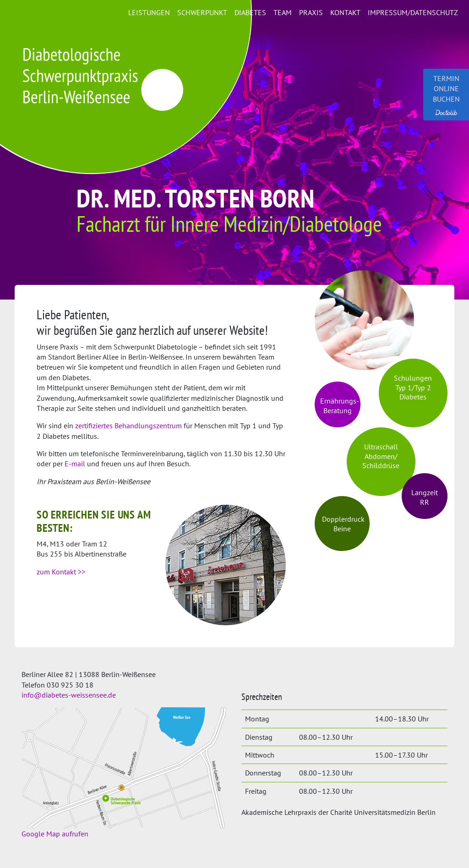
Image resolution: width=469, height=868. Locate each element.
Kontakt (345, 12)
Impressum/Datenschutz (413, 12)
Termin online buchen (446, 95)
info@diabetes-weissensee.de (69, 695)
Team (283, 12)
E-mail (75, 464)
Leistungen (149, 12)
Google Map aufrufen (55, 834)
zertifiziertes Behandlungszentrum (128, 426)
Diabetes (250, 12)
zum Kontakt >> (61, 572)
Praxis (311, 12)
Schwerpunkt (202, 12)
